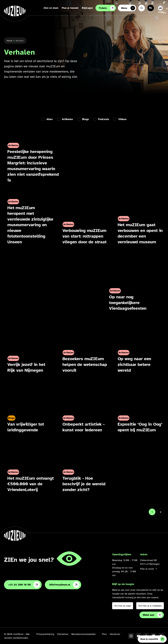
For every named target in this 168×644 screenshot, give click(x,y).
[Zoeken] (142, 8)
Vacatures (115, 634)
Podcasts (104, 119)
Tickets (107, 8)
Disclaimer (63, 634)
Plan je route (148, 569)
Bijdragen (87, 8)
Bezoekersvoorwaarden (84, 634)
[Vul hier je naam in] (123, 606)
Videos (122, 119)
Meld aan (152, 615)
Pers (104, 634)
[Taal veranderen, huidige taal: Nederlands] (151, 8)
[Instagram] (131, 636)
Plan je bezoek (70, 8)
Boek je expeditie (153, 639)
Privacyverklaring (45, 634)
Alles (50, 119)
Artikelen (67, 119)
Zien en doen (51, 8)
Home (10, 41)
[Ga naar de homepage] (15, 11)
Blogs (85, 119)
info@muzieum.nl (64, 585)
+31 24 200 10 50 (24, 585)
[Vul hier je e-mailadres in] (150, 606)
